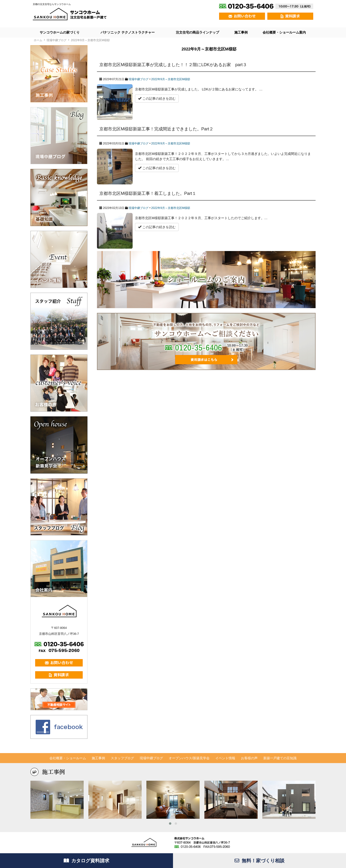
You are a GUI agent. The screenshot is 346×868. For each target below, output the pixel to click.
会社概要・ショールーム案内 (284, 32)
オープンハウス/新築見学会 (189, 758)
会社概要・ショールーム (68, 758)
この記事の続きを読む (157, 99)
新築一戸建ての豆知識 (280, 758)
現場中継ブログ (139, 79)
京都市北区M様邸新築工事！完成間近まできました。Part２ (156, 129)
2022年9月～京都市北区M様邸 (171, 79)
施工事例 (241, 32)
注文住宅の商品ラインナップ (197, 32)
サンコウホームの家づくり (60, 32)
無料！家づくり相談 (259, 861)
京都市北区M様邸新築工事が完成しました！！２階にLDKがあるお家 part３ (173, 65)
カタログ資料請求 (86, 861)
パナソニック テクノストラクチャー (128, 32)
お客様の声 (249, 758)
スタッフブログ (122, 758)
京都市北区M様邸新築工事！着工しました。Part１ (148, 193)
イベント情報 (225, 758)
